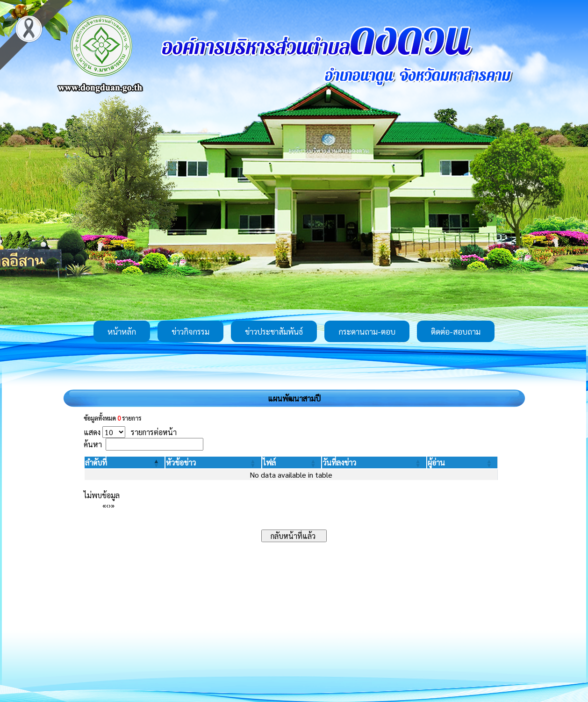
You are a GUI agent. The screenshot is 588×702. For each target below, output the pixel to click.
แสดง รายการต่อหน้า (130, 432)
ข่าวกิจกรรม (190, 331)
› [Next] (110, 505)
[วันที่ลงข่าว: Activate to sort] (374, 462)
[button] (96, 462)
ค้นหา (93, 444)
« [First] (104, 505)
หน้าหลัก (122, 331)
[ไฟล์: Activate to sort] (292, 462)
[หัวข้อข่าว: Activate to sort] (213, 462)
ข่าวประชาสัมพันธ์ (274, 331)
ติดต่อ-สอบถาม (456, 331)
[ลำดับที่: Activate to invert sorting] (125, 462)
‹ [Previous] (107, 505)
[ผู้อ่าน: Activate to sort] (463, 462)
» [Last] (113, 505)
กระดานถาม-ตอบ (367, 331)
